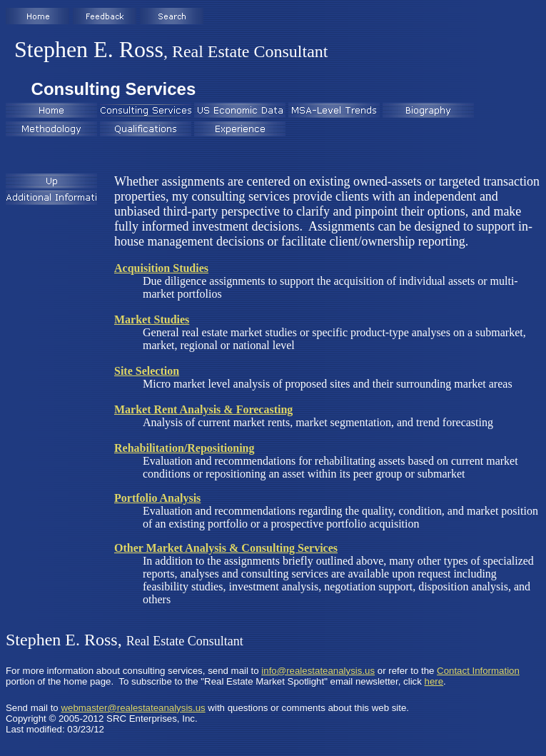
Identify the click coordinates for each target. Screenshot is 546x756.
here (434, 681)
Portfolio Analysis (157, 498)
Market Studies (152, 319)
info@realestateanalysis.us (318, 671)
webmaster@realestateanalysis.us (133, 708)
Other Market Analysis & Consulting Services (226, 548)
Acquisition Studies (161, 268)
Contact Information (478, 671)
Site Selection (147, 371)
